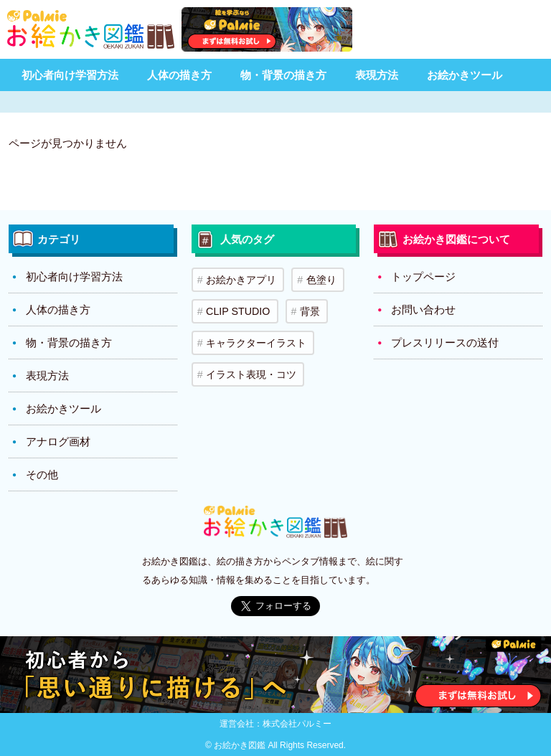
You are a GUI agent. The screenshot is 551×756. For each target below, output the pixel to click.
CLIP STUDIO (236, 307)
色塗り (317, 278)
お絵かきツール (465, 75)
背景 (304, 307)
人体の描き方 (179, 75)
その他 (42, 474)
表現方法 (377, 75)
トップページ (423, 277)
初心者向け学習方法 (70, 75)
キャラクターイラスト (255, 336)
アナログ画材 (58, 441)
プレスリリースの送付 (445, 342)
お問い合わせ (423, 310)
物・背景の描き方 (283, 75)
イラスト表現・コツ (250, 364)
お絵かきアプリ (240, 278)
